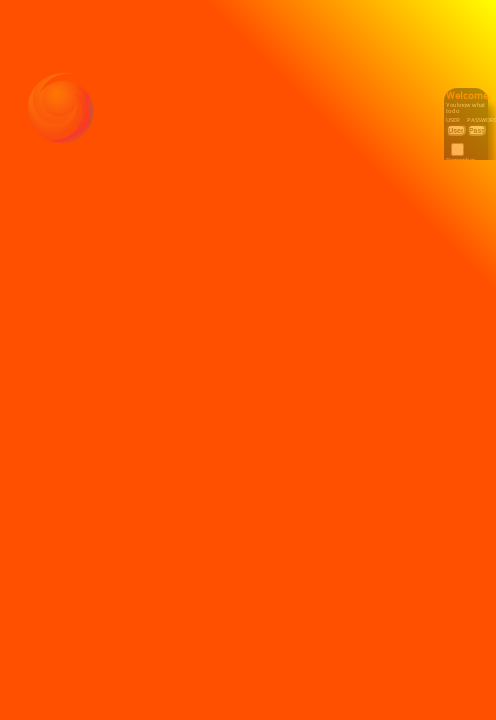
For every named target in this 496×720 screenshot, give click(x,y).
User (456, 114)
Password (478, 114)
